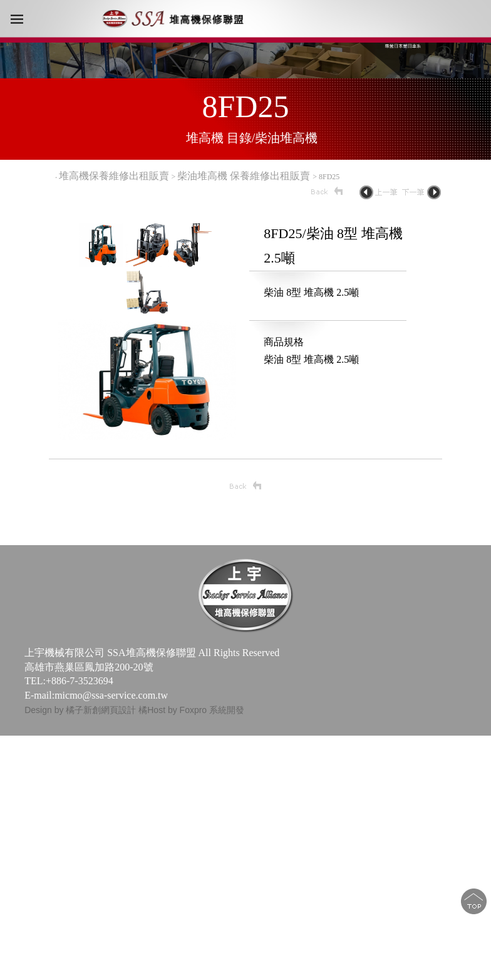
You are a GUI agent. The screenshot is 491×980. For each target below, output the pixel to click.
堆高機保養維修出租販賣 (114, 176)
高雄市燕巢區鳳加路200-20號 (89, 667)
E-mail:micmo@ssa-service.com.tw (96, 695)
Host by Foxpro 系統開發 (196, 710)
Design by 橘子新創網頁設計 (81, 710)
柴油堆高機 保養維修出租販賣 (245, 176)
